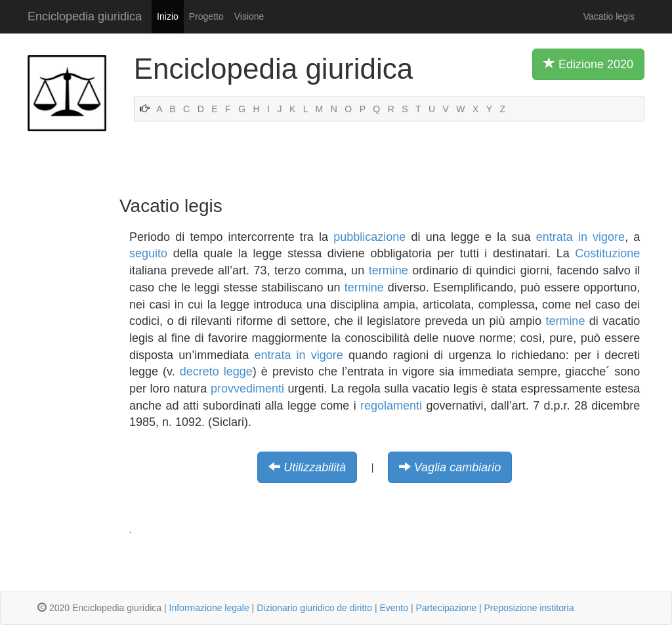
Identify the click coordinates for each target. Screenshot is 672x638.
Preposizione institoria (529, 608)
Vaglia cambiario (457, 467)
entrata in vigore (580, 237)
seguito (148, 253)
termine (388, 270)
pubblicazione (369, 237)
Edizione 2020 (588, 64)
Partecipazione (446, 608)
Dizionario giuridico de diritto (314, 608)
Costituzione (607, 253)
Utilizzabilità (315, 467)
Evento (394, 608)
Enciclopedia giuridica (85, 16)
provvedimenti (247, 389)
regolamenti (391, 406)
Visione (249, 16)
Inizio (168, 16)
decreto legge (216, 372)
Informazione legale (209, 608)
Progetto (206, 16)
